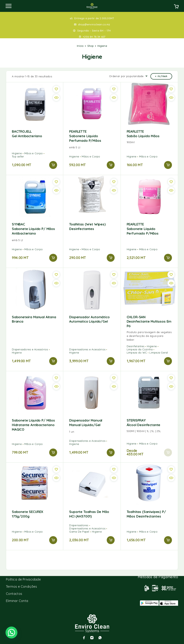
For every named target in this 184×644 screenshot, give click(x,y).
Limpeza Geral (159, 353)
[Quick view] (56, 98)
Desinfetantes (135, 346)
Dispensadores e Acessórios (30, 349)
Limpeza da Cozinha (140, 349)
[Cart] (176, 7)
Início (80, 46)
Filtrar (161, 76)
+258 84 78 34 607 (94, 37)
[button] (53, 165)
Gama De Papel (79, 532)
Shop (91, 46)
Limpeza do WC (137, 353)
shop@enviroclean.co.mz (94, 24)
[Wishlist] (56, 89)
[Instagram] (92, 638)
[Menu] (8, 6)
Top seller (18, 156)
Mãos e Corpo (33, 153)
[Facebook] (84, 638)
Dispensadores (79, 525)
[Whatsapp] (100, 638)
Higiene (17, 153)
